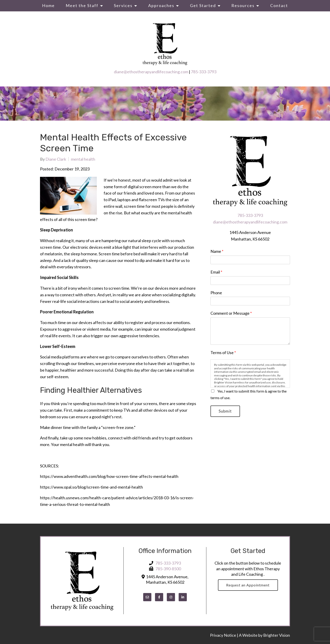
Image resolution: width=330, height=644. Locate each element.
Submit (225, 411)
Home (48, 5)
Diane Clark (56, 159)
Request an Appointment (248, 585)
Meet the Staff (82, 5)
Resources (243, 5)
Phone (216, 293)
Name (217, 251)
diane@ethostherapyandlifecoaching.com (151, 72)
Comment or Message (231, 313)
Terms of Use (223, 352)
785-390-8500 (168, 569)
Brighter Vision (277, 635)
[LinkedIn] (183, 597)
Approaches (161, 5)
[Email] (147, 597)
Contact (279, 5)
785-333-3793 (204, 72)
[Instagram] (171, 597)
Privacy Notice (223, 635)
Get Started (203, 5)
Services (123, 5)
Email (216, 272)
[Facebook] (159, 597)
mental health (83, 159)
